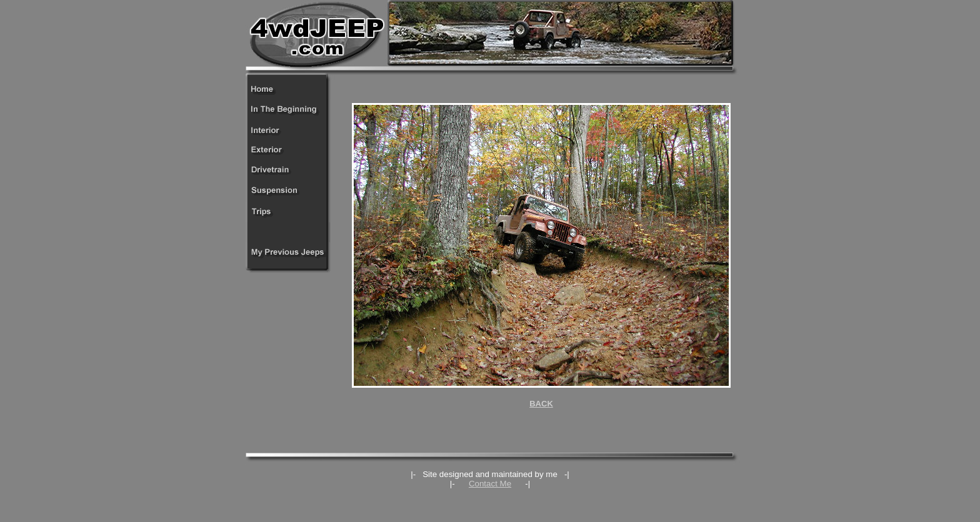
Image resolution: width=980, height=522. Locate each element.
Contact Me (490, 484)
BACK (541, 404)
